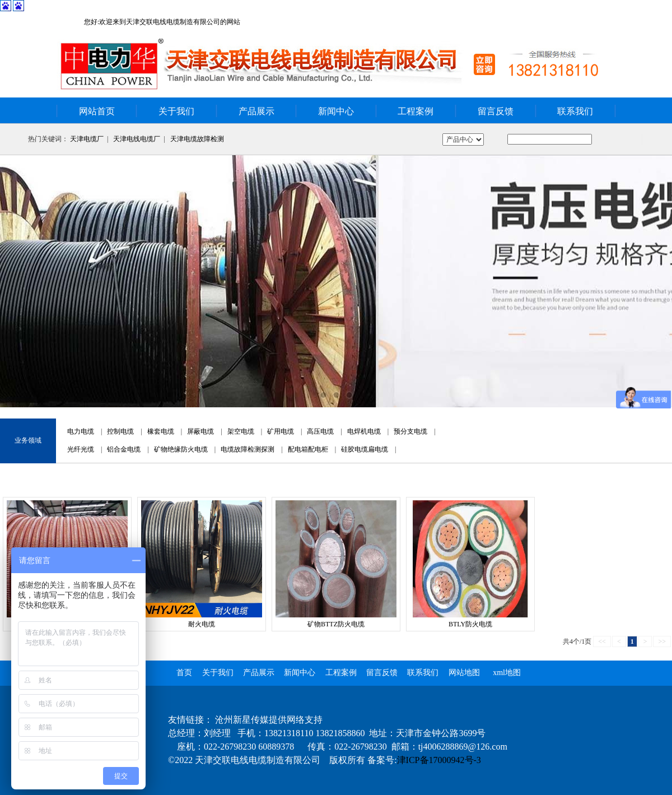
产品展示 (256, 111)
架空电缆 (241, 431)
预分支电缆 (410, 431)
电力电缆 (81, 431)
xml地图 (507, 673)
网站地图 (464, 673)
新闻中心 (336, 111)
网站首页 (97, 111)
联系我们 (575, 111)
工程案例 (416, 111)
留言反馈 (496, 111)
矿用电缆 (281, 431)
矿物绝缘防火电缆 (181, 449)
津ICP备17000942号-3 (439, 760)
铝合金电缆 (124, 449)
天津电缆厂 (87, 139)
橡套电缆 (161, 431)
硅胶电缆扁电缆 (365, 449)
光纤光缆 (81, 449)
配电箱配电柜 (308, 449)
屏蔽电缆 (200, 431)
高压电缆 (320, 431)
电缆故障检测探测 (248, 449)
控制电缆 (120, 431)
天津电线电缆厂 (137, 139)
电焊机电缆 (364, 431)
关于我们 (176, 111)
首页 (184, 673)
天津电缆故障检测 (197, 139)
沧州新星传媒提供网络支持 (269, 720)
